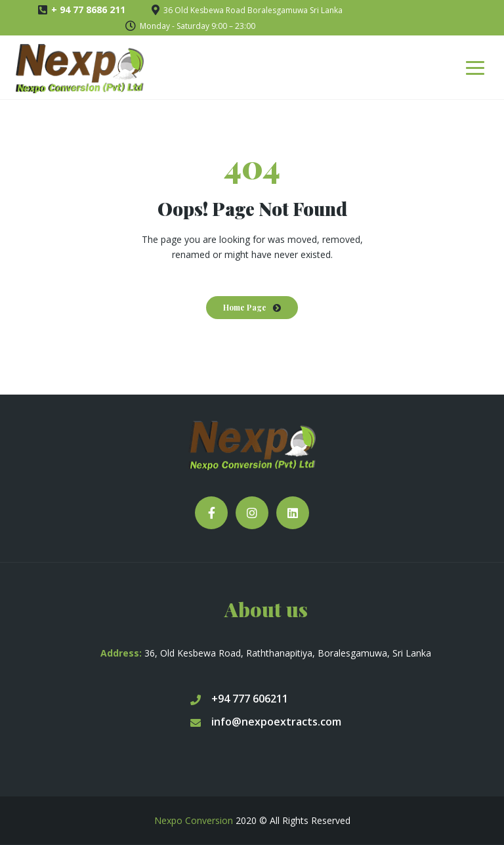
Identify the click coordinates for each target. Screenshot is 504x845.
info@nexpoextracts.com (266, 722)
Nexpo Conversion (194, 820)
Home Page (245, 307)
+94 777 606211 (239, 699)
